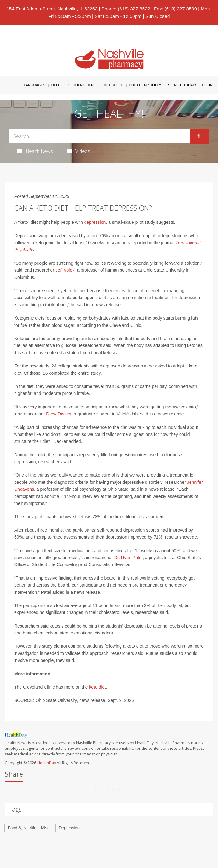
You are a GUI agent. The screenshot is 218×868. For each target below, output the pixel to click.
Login (207, 85)
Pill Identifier (80, 85)
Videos (79, 151)
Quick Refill (112, 85)
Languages (34, 85)
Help (56, 85)
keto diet (97, 687)
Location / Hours (146, 85)
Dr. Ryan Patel (128, 558)
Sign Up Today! (182, 85)
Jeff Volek (64, 270)
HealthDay (47, 763)
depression (95, 222)
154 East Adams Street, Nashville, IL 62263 (52, 9)
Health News (35, 151)
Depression (69, 828)
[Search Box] (100, 136)
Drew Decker (59, 414)
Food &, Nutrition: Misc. (29, 828)
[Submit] (199, 136)
